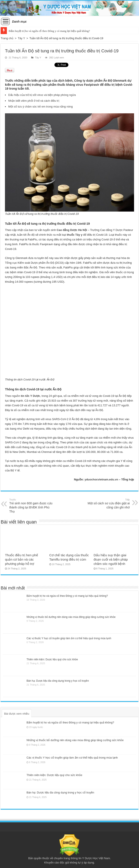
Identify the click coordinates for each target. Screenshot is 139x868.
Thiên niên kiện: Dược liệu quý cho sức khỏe (52, 659)
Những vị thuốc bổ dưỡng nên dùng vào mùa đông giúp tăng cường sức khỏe (71, 617)
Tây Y (21, 38)
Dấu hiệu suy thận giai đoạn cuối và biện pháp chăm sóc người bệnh (111, 559)
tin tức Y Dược (30, 396)
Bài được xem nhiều (17, 714)
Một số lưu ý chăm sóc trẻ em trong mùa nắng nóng (40, 107)
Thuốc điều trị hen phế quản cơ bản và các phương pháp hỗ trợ (22, 559)
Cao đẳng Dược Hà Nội (72, 230)
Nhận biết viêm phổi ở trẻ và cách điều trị (34, 101)
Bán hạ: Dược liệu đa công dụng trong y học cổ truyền (58, 681)
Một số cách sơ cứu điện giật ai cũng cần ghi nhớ (108, 503)
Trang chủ (7, 38)
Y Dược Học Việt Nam (96, 858)
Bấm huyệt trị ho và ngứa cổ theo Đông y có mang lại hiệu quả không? (49, 31)
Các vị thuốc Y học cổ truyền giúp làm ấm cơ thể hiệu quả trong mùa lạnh (69, 638)
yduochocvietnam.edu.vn (101, 479)
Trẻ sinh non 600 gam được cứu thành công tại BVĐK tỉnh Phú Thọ (31, 506)
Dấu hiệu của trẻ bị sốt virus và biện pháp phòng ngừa (42, 95)
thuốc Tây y (75, 235)
